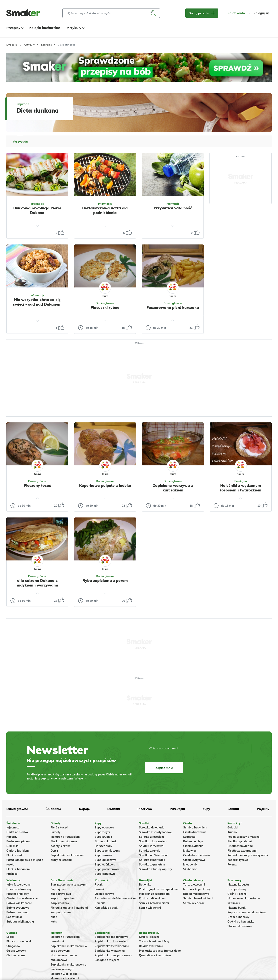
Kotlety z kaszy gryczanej (244, 837)
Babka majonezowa (196, 894)
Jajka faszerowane (18, 885)
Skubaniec (190, 869)
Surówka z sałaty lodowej (156, 832)
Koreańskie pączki (107, 908)
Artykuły (75, 28)
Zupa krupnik (103, 837)
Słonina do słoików (240, 926)
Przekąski (177, 809)
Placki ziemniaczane (64, 841)
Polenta (232, 865)
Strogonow (13, 946)
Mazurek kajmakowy (197, 889)
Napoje (84, 809)
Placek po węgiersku (20, 941)
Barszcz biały (104, 846)
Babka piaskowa (17, 912)
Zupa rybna (58, 889)
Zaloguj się (262, 13)
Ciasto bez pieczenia (197, 855)
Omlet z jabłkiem (18, 851)
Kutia (54, 917)
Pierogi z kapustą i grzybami (69, 908)
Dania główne (17, 809)
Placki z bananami (18, 869)
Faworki (100, 889)
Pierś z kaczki (59, 827)
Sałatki (233, 809)
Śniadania (53, 809)
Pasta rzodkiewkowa (153, 898)
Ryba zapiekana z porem (105, 581)
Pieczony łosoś (37, 485)
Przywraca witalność (173, 208)
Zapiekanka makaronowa (67, 855)
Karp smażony (60, 903)
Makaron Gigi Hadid (64, 974)
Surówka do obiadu (152, 827)
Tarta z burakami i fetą (154, 941)
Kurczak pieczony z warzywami (248, 855)
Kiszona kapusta (238, 885)
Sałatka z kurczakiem (153, 841)
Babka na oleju (193, 841)
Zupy (206, 809)
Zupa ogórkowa (105, 865)
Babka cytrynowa (18, 908)
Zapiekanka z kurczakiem (111, 941)
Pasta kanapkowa (18, 841)
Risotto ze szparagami (242, 851)
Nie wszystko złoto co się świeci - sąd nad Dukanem (37, 302)
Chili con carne (16, 955)
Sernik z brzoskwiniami (154, 903)
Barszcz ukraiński (106, 841)
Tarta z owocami (194, 885)
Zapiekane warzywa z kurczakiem (173, 488)
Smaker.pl (12, 45)
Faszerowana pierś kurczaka (173, 308)
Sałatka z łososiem (151, 837)
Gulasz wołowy (16, 951)
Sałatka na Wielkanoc (154, 855)
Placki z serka (15, 855)
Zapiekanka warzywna (110, 951)
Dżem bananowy (238, 917)
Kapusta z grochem (63, 898)
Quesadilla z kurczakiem (155, 955)
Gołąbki (233, 827)
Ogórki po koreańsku (241, 922)
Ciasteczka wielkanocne (22, 898)
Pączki (99, 885)
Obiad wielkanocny (19, 889)
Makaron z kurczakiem (65, 837)
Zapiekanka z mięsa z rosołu (113, 955)
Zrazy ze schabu (61, 860)
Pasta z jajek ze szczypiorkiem (159, 889)
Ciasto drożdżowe (195, 832)
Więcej (79, 779)
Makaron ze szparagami (155, 894)
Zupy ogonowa (104, 827)
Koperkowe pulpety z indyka (105, 485)
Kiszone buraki (237, 908)
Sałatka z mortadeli (152, 860)
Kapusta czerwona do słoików (247, 912)
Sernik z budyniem (195, 827)
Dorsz (54, 851)
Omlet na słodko (17, 832)
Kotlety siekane (61, 846)
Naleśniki (12, 846)
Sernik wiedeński (150, 908)
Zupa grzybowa (61, 894)
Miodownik (190, 865)
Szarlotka (189, 837)
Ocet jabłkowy (237, 889)
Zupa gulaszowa (106, 860)
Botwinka (145, 885)
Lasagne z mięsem (107, 960)
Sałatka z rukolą (150, 851)
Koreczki (100, 903)
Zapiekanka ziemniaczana (112, 946)
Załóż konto (236, 13)
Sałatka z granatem (152, 865)
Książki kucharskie (45, 28)
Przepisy (14, 28)
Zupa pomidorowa (107, 869)
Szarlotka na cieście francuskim (115, 898)
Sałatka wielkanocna (20, 922)
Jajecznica (13, 827)
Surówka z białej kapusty (156, 869)
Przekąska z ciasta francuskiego (160, 951)
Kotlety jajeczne (149, 937)
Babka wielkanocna (19, 903)
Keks (54, 922)
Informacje (37, 204)
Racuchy (12, 837)
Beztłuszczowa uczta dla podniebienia (105, 210)
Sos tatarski (14, 917)
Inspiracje (46, 45)
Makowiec (190, 851)
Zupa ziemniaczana (108, 851)
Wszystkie (20, 142)
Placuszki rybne (105, 308)
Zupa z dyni (102, 832)
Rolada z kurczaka (151, 946)
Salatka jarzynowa (151, 846)
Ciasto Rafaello (193, 846)
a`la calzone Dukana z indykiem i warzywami (37, 583)
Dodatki (114, 809)
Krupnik (232, 832)
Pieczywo (145, 809)
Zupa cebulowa (105, 874)
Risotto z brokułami (240, 846)
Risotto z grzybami (240, 841)
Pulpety (56, 832)
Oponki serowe (104, 894)
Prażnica (12, 874)
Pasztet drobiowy (18, 894)
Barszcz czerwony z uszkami (69, 885)
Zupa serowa (103, 855)
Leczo (10, 937)
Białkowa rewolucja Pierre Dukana (37, 210)
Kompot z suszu (61, 912)
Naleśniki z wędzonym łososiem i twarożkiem (241, 488)
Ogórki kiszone (237, 894)
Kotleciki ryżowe (238, 860)
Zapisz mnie (164, 768)
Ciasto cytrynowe (194, 860)
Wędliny (263, 809)
